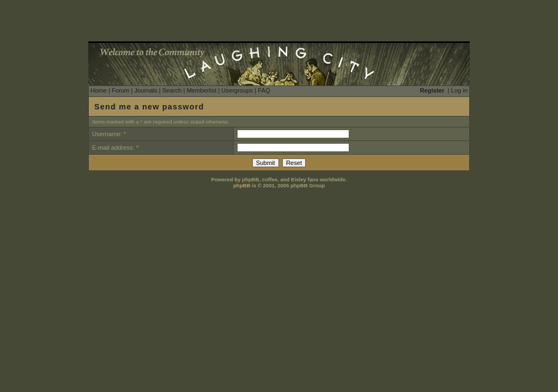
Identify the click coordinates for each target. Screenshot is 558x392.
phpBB (242, 185)
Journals (145, 90)
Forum (120, 90)
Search (172, 90)
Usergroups (237, 90)
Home (99, 90)
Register (432, 90)
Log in (459, 90)
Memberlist (201, 90)
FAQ (264, 90)
